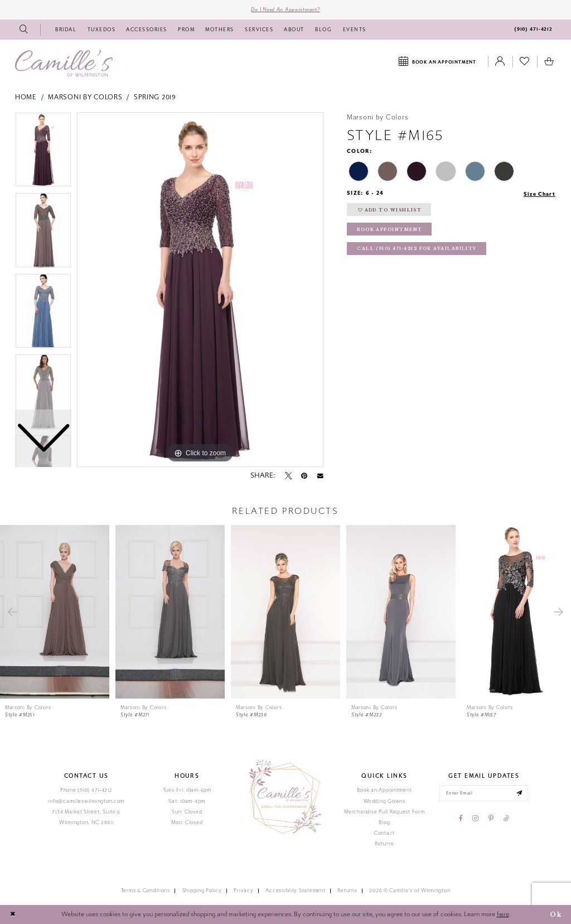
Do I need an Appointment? (285, 9)
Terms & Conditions (146, 891)
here (503, 914)
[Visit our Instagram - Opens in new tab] (475, 819)
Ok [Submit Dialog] (555, 915)
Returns (384, 844)
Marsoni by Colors (85, 98)
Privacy (243, 891)
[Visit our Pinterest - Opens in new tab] (491, 819)
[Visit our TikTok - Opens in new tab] (506, 819)
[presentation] (55, 612)
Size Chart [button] (539, 194)
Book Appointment (390, 230)
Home (26, 98)
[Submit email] (520, 794)
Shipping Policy (202, 891)
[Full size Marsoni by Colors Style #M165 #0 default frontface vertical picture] (200, 290)
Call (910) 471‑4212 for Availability (417, 250)
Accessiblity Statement (295, 891)
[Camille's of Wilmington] (64, 63)
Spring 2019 (155, 98)
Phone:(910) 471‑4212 (86, 791)
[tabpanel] (200, 290)
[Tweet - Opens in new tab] (288, 476)
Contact (384, 833)
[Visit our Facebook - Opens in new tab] (461, 819)
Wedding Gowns (384, 801)
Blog (384, 822)
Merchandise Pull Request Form (384, 812)
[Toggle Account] (500, 62)
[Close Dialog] (13, 915)
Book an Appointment (384, 791)
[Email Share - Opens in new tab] (320, 476)
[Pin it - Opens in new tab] (304, 476)
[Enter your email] (484, 794)
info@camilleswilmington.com (86, 801)
